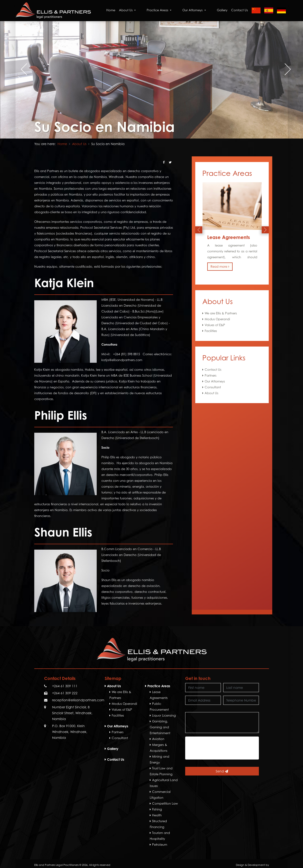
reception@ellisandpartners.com (78, 700)
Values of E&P (215, 325)
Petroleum (160, 845)
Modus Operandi (217, 319)
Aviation (158, 739)
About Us (79, 144)
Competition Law (165, 803)
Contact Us (240, 10)
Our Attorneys (215, 381)
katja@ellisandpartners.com (122, 360)
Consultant (213, 387)
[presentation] (15, 69)
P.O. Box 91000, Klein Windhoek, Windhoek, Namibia (70, 732)
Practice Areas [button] (174, 10)
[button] (149, 128)
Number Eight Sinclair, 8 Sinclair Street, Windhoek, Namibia (72, 713)
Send (222, 771)
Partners (211, 375)
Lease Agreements (229, 237)
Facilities (211, 331)
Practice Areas (159, 686)
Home (133, 10)
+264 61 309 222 (65, 693)
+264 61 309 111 (65, 686)
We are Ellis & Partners (221, 313)
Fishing (157, 809)
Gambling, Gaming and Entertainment (160, 727)
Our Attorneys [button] (201, 10)
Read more (220, 266)
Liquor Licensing (164, 715)
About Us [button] (149, 10)
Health (157, 815)
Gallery (222, 10)
